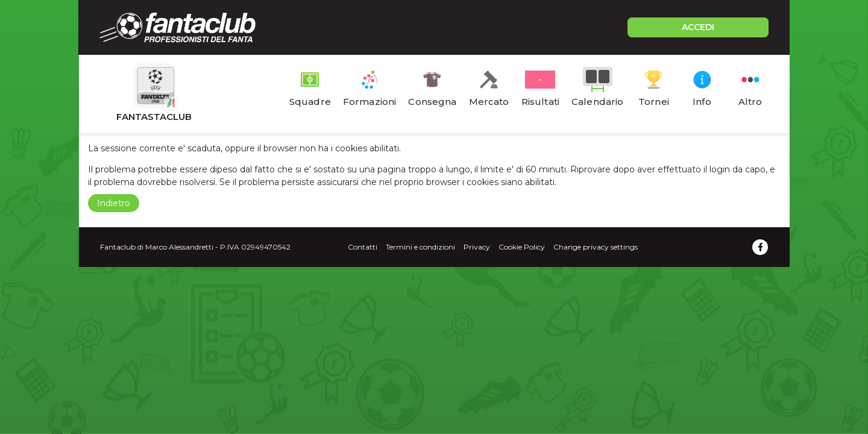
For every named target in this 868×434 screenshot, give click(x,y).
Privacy (477, 247)
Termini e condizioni (420, 247)
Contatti (363, 247)
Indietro (114, 203)
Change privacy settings (596, 247)
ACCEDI (698, 27)
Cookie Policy (522, 247)
